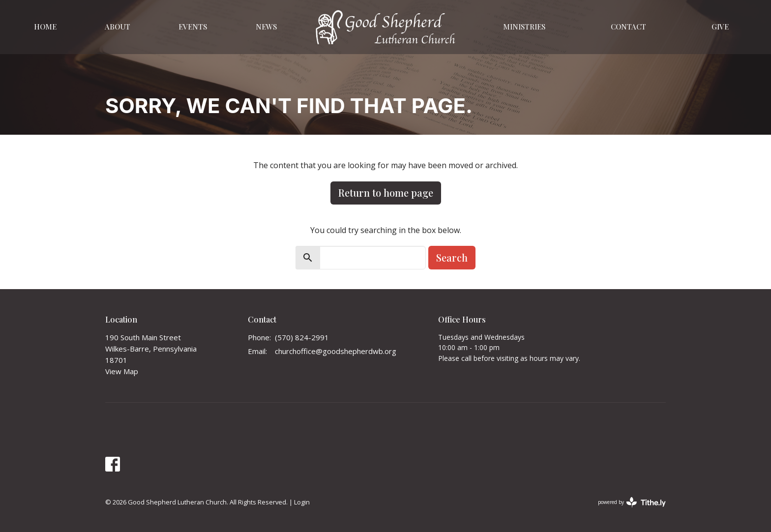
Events (193, 27)
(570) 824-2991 (302, 337)
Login (302, 502)
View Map (122, 371)
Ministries (524, 27)
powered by (632, 502)
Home (45, 27)
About (118, 27)
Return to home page (386, 192)
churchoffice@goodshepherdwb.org (336, 351)
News (266, 27)
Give (720, 27)
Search (452, 257)
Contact (628, 27)
